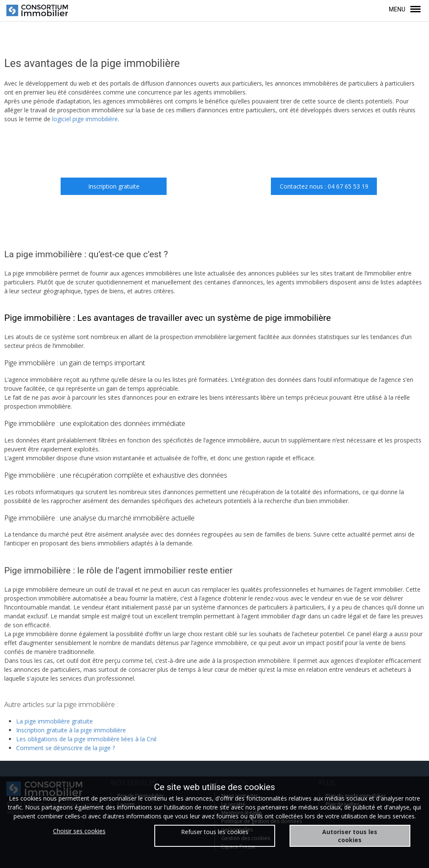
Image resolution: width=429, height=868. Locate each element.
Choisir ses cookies (79, 831)
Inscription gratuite (114, 186)
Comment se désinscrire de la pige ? (65, 748)
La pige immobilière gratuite (54, 721)
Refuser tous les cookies (215, 832)
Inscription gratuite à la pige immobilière (71, 730)
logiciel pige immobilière (85, 119)
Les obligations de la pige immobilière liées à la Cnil (86, 739)
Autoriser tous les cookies (350, 836)
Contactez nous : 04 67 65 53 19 (324, 186)
